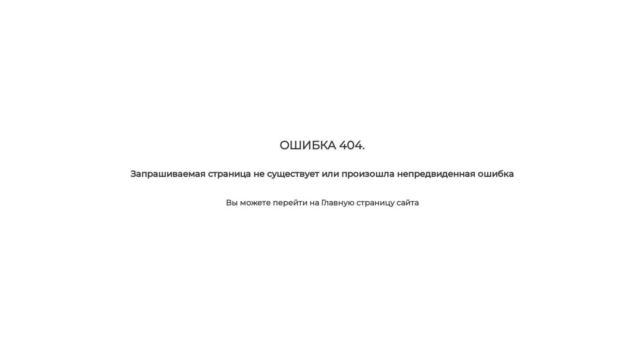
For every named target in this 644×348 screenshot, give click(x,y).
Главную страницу (359, 203)
